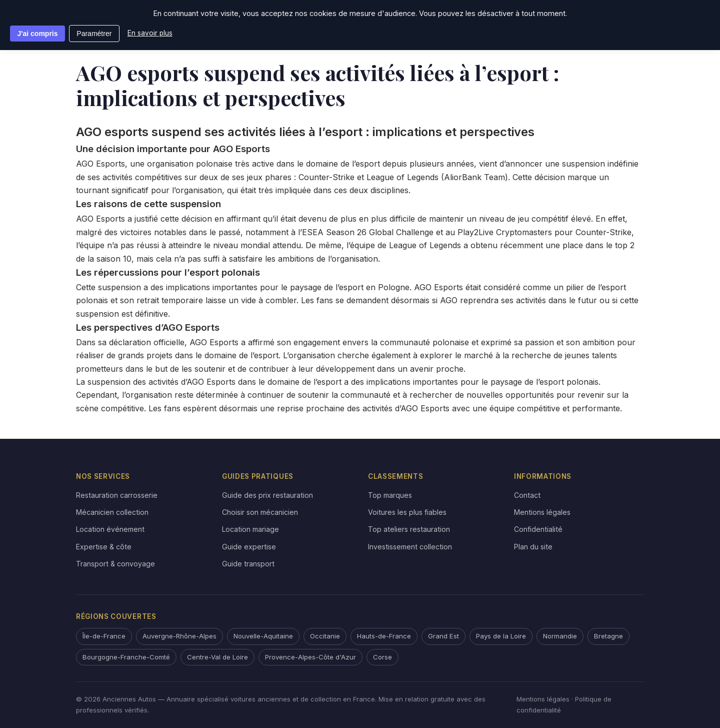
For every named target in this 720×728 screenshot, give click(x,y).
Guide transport (248, 564)
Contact (527, 495)
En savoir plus (150, 33)
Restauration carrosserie (117, 495)
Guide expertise (249, 547)
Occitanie (325, 636)
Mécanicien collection (112, 512)
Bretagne (608, 636)
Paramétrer (94, 34)
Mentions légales (542, 512)
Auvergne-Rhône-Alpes (179, 636)
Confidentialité (538, 529)
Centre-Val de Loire (217, 657)
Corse (382, 657)
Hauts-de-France (384, 636)
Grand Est (443, 636)
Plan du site (533, 547)
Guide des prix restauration (267, 495)
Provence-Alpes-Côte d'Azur (310, 657)
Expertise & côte (104, 547)
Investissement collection (410, 547)
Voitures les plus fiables (407, 512)
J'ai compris (37, 34)
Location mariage (250, 529)
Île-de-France (104, 636)
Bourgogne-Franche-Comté (126, 657)
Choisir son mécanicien (260, 512)
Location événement (110, 529)
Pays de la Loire (501, 636)
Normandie (560, 636)
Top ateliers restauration (409, 529)
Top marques (390, 495)
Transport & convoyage (115, 564)
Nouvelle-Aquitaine (263, 636)
